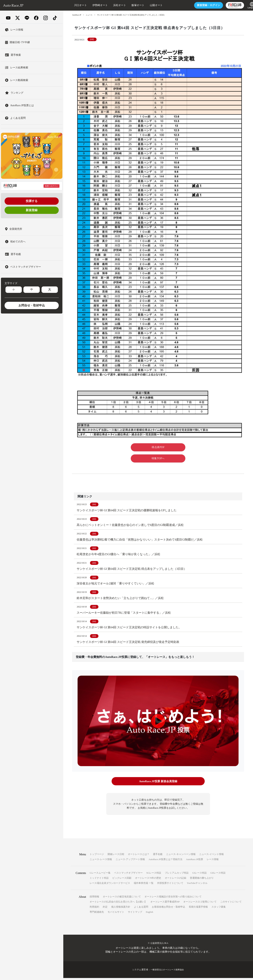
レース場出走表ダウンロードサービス (110, 885)
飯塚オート (131, 5)
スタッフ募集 (219, 909)
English (149, 914)
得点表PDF (158, 447)
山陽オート (149, 5)
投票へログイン (51, 186)
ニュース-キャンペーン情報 (181, 856)
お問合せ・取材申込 (32, 305)
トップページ (97, 856)
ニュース (90, 15)
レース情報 (213, 861)
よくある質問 (141, 909)
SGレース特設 (154, 875)
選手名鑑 (158, 856)
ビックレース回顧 (122, 880)
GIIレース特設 (218, 875)
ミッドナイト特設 (99, 880)
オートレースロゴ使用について (200, 904)
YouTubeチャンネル (197, 885)
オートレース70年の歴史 (148, 880)
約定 (105, 909)
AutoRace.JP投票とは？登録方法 (165, 861)
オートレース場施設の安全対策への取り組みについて (173, 899)
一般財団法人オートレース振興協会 (167, 972)
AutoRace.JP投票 (195, 861)
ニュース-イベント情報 (211, 856)
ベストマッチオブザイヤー (128, 875)
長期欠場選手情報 (198, 909)
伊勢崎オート (93, 5)
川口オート (73, 5)
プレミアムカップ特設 (177, 875)
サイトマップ (135, 914)
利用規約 (94, 909)
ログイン (201, 5)
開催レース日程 (116, 856)
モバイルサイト (116, 914)
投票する (32, 201)
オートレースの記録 (176, 880)
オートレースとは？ (139, 856)
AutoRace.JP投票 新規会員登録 (158, 784)
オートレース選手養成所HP (165, 904)
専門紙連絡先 (97, 914)
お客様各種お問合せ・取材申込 (168, 909)
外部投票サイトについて (170, 885)
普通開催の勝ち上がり (202, 880)
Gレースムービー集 (100, 875)
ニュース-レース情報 (101, 861)
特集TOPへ (158, 458)
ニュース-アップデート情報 (130, 861)
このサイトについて (231, 904)
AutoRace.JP (77, 15)
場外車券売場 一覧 (144, 885)
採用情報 (94, 899)
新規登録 (32, 210)
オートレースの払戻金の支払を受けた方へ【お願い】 (118, 904)
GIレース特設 (199, 875)
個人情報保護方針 (121, 909)
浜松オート (113, 5)
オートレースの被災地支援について (122, 899)
